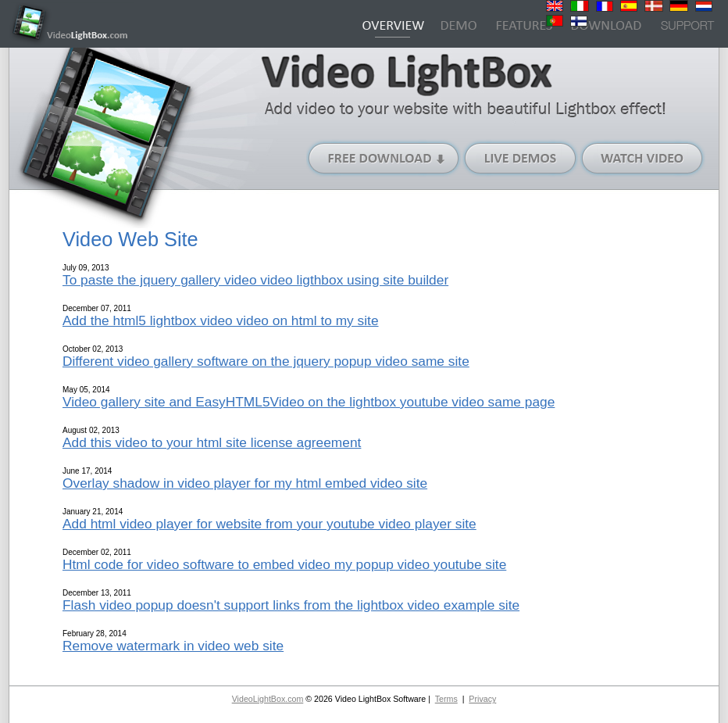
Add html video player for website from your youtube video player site (269, 524)
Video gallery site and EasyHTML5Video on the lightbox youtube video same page (309, 402)
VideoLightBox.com (268, 699)
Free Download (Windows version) (384, 158)
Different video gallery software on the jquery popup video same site (266, 361)
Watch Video (642, 158)
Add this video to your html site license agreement (212, 442)
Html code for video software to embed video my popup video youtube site (284, 564)
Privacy (482, 699)
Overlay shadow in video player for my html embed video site (245, 483)
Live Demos (521, 158)
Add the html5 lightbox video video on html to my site (221, 320)
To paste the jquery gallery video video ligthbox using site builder (255, 280)
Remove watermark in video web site (173, 646)
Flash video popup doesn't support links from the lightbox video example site (291, 605)
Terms (446, 699)
